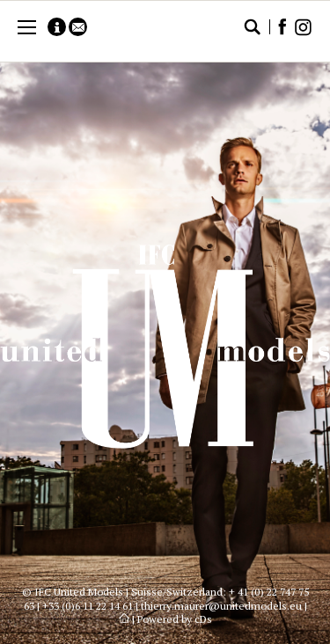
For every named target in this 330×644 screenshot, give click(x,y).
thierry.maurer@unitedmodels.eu (221, 606)
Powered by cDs (175, 619)
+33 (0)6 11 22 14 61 (88, 606)
